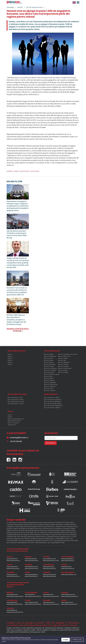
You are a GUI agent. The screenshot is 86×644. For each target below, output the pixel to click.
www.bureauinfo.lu (49, 567)
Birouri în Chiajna (49, 366)
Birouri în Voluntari (50, 390)
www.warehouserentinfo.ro (51, 604)
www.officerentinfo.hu (32, 568)
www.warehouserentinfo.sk (15, 612)
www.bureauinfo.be (31, 559)
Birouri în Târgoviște (50, 382)
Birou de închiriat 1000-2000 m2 (53, 406)
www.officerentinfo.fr (13, 568)
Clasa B (10, 417)
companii (16, 171)
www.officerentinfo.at (13, 561)
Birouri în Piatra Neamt (65, 368)
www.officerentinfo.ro (13, 576)
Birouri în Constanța (50, 370)
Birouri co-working (13, 423)
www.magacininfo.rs (67, 602)
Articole (20, 7)
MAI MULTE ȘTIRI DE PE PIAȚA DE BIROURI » (18, 330)
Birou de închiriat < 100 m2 (52, 398)
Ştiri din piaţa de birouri (35, 7)
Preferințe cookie (77, 640)
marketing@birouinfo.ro (17, 438)
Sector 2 (10, 356)
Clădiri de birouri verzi (14, 421)
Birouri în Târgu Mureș (51, 384)
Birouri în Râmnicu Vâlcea (52, 374)
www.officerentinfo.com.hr (51, 561)
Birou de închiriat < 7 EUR (15, 398)
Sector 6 (10, 364)
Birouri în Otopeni (63, 366)
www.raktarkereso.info (68, 594)
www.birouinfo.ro (12, 574)
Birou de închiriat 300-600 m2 (53, 402)
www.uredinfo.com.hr (50, 559)
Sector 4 (10, 360)
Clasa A (10, 415)
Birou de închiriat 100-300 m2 (53, 400)
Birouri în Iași (62, 360)
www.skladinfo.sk (12, 610)
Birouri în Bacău (49, 360)
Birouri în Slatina (49, 378)
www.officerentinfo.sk (50, 576)
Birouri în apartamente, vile (16, 419)
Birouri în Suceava (49, 380)
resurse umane (35, 171)
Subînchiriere (12, 425)
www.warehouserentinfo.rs (69, 604)
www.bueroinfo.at (12, 559)
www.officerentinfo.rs (31, 576)
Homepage (10, 7)
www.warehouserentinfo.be (15, 596)
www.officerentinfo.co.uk (69, 574)
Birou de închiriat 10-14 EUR (16, 402)
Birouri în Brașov (49, 362)
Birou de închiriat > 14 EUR (15, 404)
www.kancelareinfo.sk (50, 574)
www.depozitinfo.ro (49, 602)
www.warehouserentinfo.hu (70, 596)
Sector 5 (10, 362)
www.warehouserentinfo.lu (15, 604)
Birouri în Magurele (64, 362)
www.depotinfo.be (12, 594)
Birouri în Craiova (49, 372)
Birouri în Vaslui (49, 388)
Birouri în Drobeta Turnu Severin (68, 354)
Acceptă (66, 640)
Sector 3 (10, 358)
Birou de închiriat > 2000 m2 (52, 408)
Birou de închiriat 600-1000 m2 (53, 404)
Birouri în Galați (63, 358)
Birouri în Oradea (63, 364)
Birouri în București (50, 364)
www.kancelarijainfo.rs (32, 574)
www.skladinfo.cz (30, 594)
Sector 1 (10, 354)
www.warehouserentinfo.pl (33, 604)
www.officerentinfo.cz (68, 561)
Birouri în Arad (48, 358)
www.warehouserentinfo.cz (33, 596)
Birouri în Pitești (63, 370)
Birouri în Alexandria (50, 356)
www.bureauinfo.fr (12, 567)
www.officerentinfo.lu (49, 568)
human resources (25, 171)
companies (10, 171)
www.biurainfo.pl (66, 567)
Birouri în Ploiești (63, 372)
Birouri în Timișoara (50, 386)
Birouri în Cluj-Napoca (50, 368)
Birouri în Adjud (49, 354)
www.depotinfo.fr (48, 594)
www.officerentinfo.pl (68, 568)
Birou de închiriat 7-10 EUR (15, 400)
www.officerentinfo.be (31, 561)
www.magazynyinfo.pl (31, 602)
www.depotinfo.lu (12, 602)
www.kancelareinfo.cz (68, 559)
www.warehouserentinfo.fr (51, 596)
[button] (78, 3)
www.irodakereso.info (31, 567)
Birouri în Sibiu (48, 376)
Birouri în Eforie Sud (64, 356)
